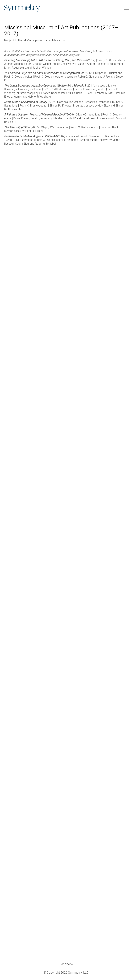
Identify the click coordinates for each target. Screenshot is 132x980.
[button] (126, 8)
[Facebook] (66, 964)
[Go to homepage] (22, 8)
